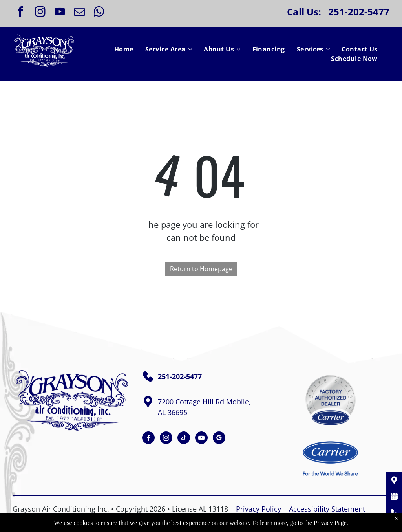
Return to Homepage (201, 269)
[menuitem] (124, 49)
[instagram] (40, 13)
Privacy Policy (259, 509)
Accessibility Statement (327, 509)
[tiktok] (184, 439)
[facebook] (20, 13)
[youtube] (60, 13)
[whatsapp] (99, 13)
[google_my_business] (219, 439)
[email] (79, 13)
